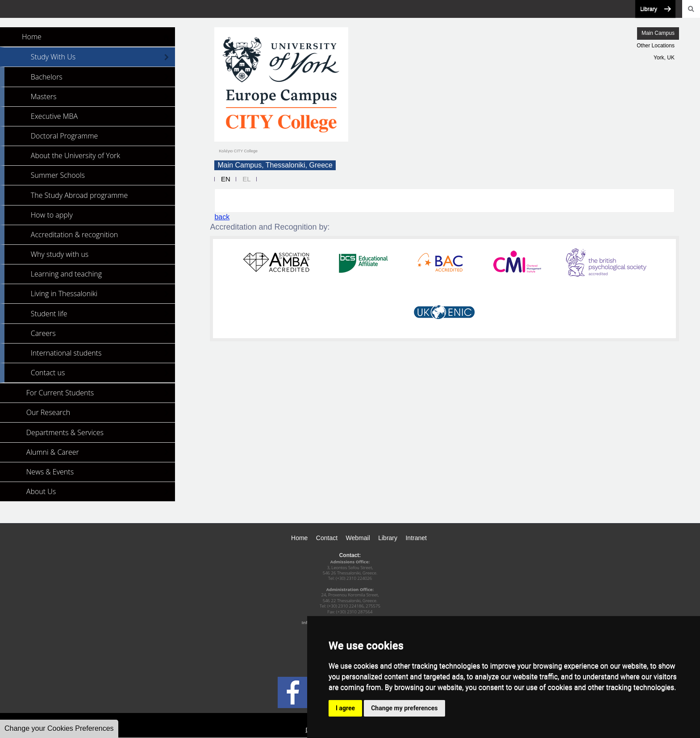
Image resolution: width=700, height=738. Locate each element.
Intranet (416, 538)
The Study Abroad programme (79, 195)
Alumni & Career (53, 452)
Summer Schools (58, 175)
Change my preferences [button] (404, 708)
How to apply (52, 215)
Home (32, 37)
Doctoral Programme (65, 136)
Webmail (358, 538)
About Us (41, 491)
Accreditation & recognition (75, 235)
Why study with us (60, 254)
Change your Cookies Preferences (59, 728)
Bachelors (47, 77)
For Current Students (60, 393)
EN (226, 179)
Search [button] (691, 9)
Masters (44, 96)
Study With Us (53, 57)
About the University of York (75, 155)
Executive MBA (54, 116)
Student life (49, 314)
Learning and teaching (66, 274)
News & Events (50, 472)
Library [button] (649, 9)
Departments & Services (65, 432)
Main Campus (658, 33)
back (222, 217)
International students (66, 353)
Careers (43, 333)
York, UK (664, 58)
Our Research (48, 412)
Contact (327, 538)
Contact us (48, 373)
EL (246, 179)
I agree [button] (345, 708)
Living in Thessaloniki (64, 294)
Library (388, 538)
